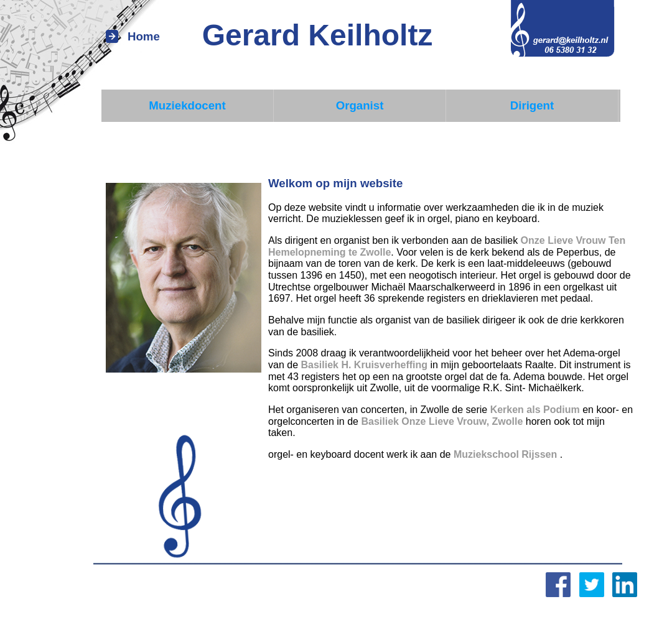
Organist (360, 105)
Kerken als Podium (535, 410)
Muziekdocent (187, 105)
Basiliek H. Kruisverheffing (364, 365)
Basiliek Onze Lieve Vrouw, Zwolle (442, 421)
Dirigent (532, 105)
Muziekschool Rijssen (507, 454)
